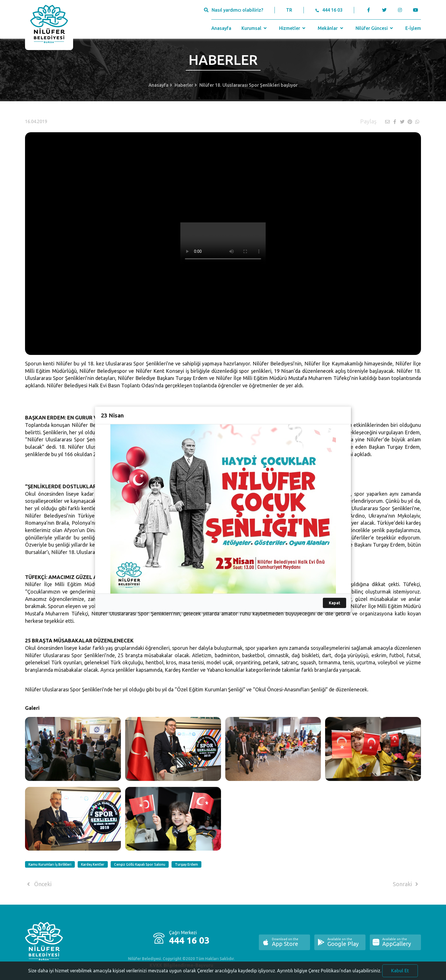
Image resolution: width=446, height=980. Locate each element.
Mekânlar (331, 28)
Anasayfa (221, 28)
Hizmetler (293, 28)
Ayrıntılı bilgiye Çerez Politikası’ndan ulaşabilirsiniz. (329, 976)
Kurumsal (255, 28)
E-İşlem (413, 28)
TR (289, 10)
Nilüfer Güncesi (375, 28)
